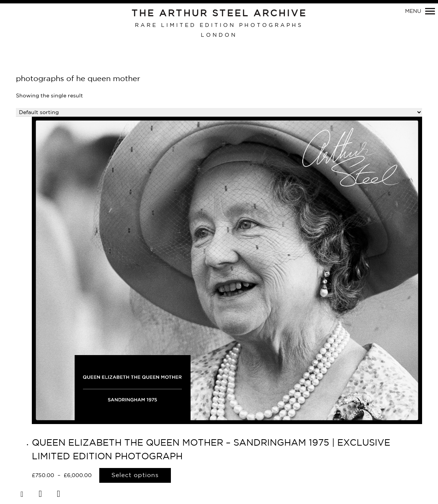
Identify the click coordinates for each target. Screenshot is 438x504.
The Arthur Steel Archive (219, 14)
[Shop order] (219, 112)
